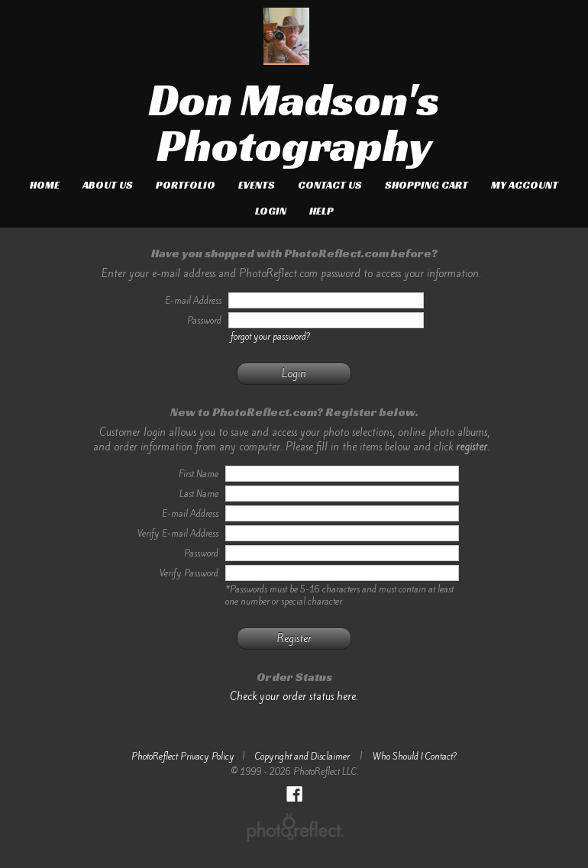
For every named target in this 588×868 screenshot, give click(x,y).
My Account (525, 185)
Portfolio (186, 185)
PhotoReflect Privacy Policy (183, 757)
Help (321, 211)
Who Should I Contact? (415, 757)
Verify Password (189, 573)
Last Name (199, 494)
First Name (199, 474)
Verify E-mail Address (178, 534)
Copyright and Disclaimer (304, 757)
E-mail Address (190, 514)
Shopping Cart (426, 185)
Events (257, 185)
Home (45, 185)
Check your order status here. (294, 697)
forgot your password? (271, 337)
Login (271, 211)
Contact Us (330, 185)
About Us (108, 185)
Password (201, 553)
